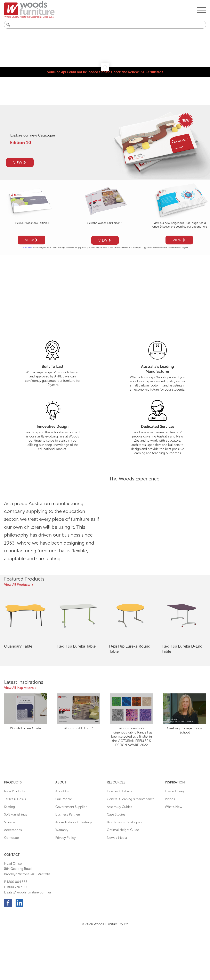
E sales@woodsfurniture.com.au (27, 892)
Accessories (13, 830)
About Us (62, 791)
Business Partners (68, 814)
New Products (14, 791)
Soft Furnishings (16, 814)
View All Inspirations (19, 688)
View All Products (17, 585)
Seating (9, 807)
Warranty (62, 830)
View (20, 163)
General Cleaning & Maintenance (131, 799)
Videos (170, 799)
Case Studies (116, 814)
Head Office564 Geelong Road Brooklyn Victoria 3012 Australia (27, 869)
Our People (64, 799)
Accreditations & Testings (74, 822)
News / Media (117, 838)
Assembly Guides (119, 807)
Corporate (11, 838)
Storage (10, 822)
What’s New (174, 807)
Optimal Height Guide (123, 830)
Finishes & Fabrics (120, 791)
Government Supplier (71, 807)
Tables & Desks (15, 799)
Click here (28, 248)
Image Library (175, 791)
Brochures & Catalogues (124, 822)
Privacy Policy (66, 838)
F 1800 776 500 (15, 887)
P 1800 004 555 (16, 882)
